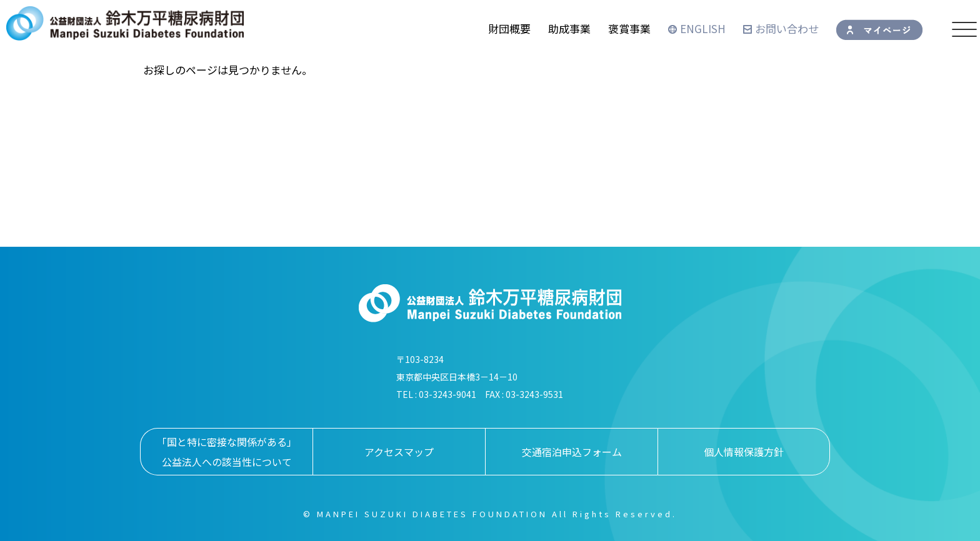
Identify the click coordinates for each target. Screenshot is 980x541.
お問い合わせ (781, 28)
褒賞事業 (629, 28)
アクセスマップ (399, 452)
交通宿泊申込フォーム (572, 452)
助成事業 (569, 28)
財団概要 (509, 28)
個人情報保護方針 (744, 452)
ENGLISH (697, 28)
